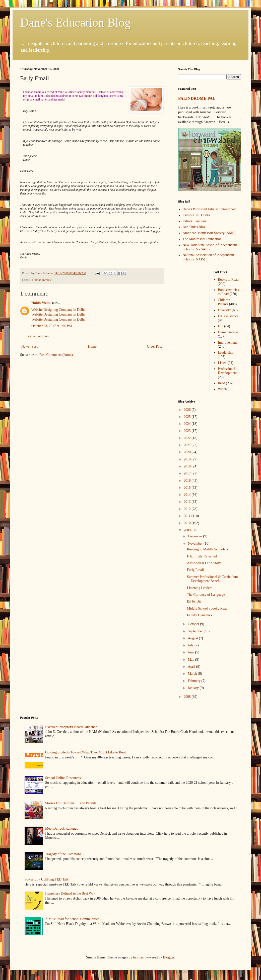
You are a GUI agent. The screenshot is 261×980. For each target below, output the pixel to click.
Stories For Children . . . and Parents (71, 803)
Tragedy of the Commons (63, 854)
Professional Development (227, 371)
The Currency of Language (206, 595)
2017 (188, 473)
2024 (188, 424)
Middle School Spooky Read (207, 608)
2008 (188, 697)
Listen (222, 363)
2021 (188, 445)
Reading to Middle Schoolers (208, 549)
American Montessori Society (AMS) (209, 233)
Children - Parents (225, 302)
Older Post (155, 347)
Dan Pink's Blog (194, 227)
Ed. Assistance (228, 316)
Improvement (227, 342)
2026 (188, 410)
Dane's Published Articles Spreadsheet (210, 209)
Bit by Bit (194, 601)
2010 (188, 523)
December (195, 536)
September (196, 631)
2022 (188, 438)
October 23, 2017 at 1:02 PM (52, 326)
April (192, 667)
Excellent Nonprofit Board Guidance (71, 727)
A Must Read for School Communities (72, 919)
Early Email (195, 570)
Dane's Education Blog (75, 22)
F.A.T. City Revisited (202, 556)
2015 (188, 488)
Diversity (224, 310)
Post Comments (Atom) (56, 355)
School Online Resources (63, 778)
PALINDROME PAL (197, 98)
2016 (188, 481)
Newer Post (29, 347)
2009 (188, 530)
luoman (138, 957)
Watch (222, 389)
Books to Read (228, 280)
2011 (188, 516)
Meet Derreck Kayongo (62, 828)
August (193, 638)
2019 (188, 459)
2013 (188, 502)
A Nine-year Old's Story (204, 563)
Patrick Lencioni (194, 221)
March (193, 674)
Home (92, 347)
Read (221, 383)
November (196, 544)
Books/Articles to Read (228, 292)
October (194, 624)
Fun (221, 326)
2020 (188, 452)
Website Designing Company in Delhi (58, 310)
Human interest (42, 280)
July (191, 645)
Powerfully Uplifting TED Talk (47, 879)
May (191, 660)
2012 (188, 509)
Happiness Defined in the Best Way (70, 893)
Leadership (226, 353)
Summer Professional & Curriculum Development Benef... (212, 579)
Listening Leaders (200, 588)
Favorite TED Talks (197, 215)
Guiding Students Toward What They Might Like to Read (86, 752)
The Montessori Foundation (202, 239)
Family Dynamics (200, 615)
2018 (188, 466)
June (191, 652)
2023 (188, 431)
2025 (188, 417)
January (194, 688)
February (194, 681)
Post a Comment (38, 336)
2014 (188, 495)
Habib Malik (41, 303)
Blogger (168, 957)
